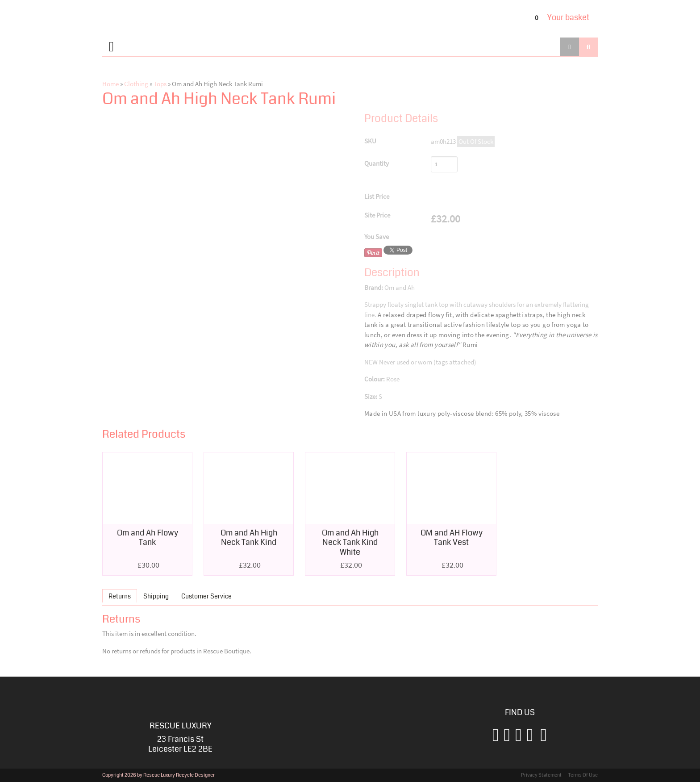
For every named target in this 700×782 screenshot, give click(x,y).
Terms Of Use (583, 775)
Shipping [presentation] (156, 596)
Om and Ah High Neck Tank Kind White (350, 542)
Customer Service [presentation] (206, 596)
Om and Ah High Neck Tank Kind (249, 538)
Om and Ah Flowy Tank (148, 538)
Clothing (136, 84)
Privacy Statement (541, 775)
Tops (160, 84)
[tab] (120, 596)
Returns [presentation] (120, 596)
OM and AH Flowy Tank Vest (452, 538)
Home (110, 84)
